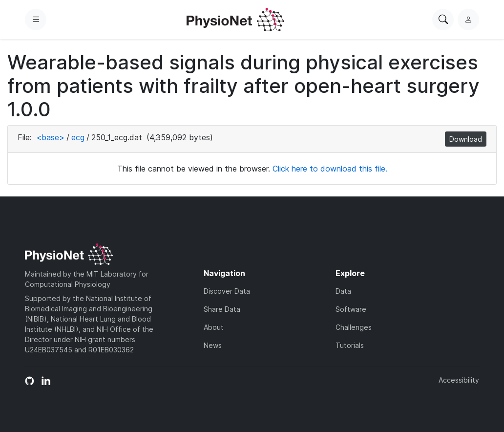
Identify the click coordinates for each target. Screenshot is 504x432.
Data (343, 291)
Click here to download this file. (330, 169)
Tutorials (350, 345)
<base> (50, 137)
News (213, 345)
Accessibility (459, 380)
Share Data (222, 309)
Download (466, 139)
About (214, 327)
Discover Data (227, 291)
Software (351, 309)
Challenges (354, 327)
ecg (78, 137)
